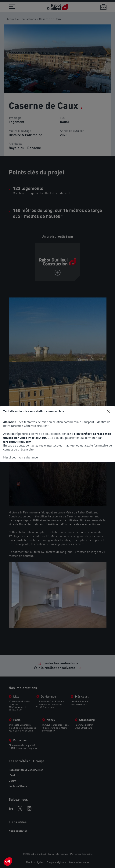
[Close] (108, 411)
